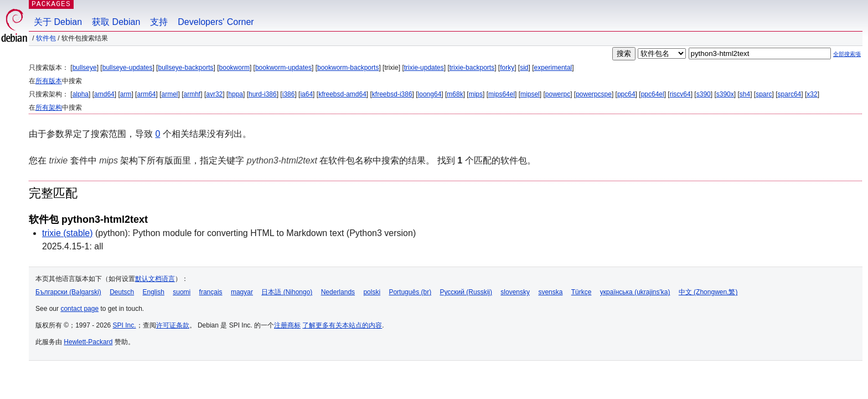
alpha (81, 94)
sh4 (745, 94)
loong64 (430, 94)
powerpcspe (594, 94)
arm (126, 94)
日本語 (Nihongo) (287, 292)
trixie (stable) (68, 233)
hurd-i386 (263, 94)
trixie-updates (424, 68)
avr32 (214, 94)
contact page (79, 309)
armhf (192, 94)
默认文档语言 (155, 279)
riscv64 (680, 94)
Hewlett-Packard (88, 342)
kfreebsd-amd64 (342, 94)
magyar (242, 292)
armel (170, 94)
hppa (236, 94)
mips (476, 94)
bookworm (234, 68)
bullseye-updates (128, 68)
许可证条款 (173, 325)
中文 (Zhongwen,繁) (708, 292)
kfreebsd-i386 (392, 94)
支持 (159, 22)
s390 (704, 94)
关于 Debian (58, 22)
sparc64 (790, 94)
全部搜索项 (847, 54)
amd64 (104, 94)
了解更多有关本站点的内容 (342, 325)
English (154, 292)
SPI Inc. (125, 325)
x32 (812, 94)
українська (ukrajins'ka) (635, 292)
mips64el (502, 94)
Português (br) (410, 292)
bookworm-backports (348, 68)
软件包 (46, 38)
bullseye (85, 68)
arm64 (146, 94)
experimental (553, 68)
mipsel (530, 94)
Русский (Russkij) (466, 292)
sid (524, 68)
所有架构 (49, 108)
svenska (550, 292)
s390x (725, 94)
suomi (182, 292)
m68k (455, 94)
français (211, 292)
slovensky (515, 292)
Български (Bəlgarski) (68, 292)
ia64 (306, 94)
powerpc (558, 94)
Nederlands (338, 292)
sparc (764, 94)
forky (507, 68)
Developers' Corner (216, 22)
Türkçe (582, 292)
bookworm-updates (283, 68)
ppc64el (653, 94)
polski (372, 292)
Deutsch (122, 292)
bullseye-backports (185, 68)
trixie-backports (472, 68)
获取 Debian (116, 22)
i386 (289, 94)
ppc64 (626, 94)
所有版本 (49, 81)
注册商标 (287, 325)
